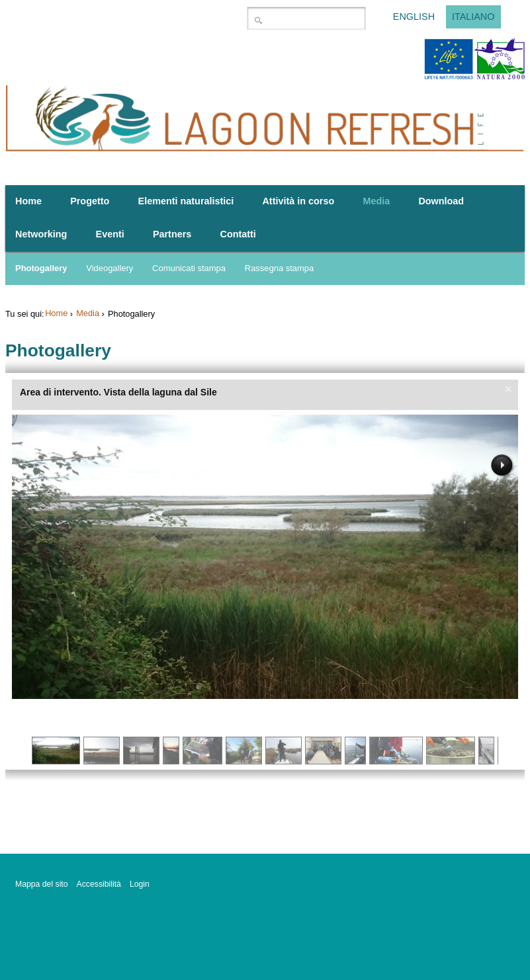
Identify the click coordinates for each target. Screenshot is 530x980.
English (414, 17)
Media (88, 313)
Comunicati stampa (189, 268)
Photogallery (41, 268)
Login (140, 884)
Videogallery (110, 268)
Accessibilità (99, 884)
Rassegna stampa (279, 268)
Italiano (473, 17)
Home (56, 313)
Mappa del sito (42, 884)
